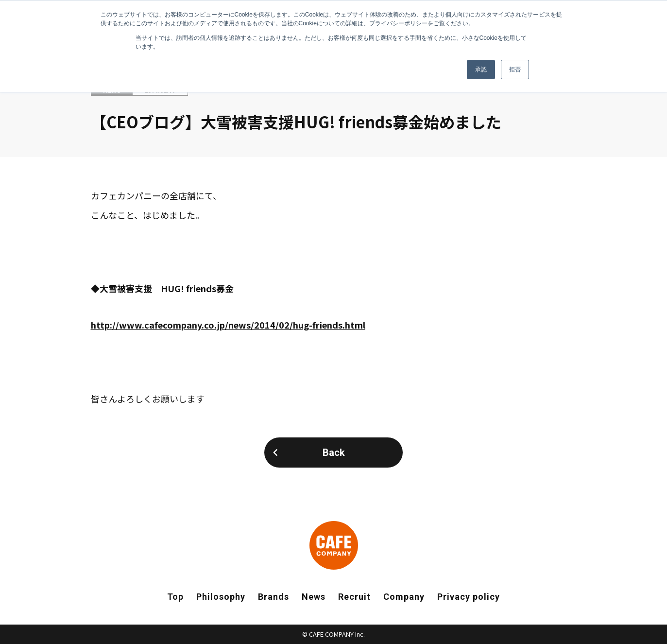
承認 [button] (481, 70)
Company (404, 597)
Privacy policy (469, 597)
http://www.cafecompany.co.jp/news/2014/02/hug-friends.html (228, 325)
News (314, 597)
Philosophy (221, 597)
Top (175, 597)
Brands (274, 597)
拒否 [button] (515, 70)
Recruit (354, 597)
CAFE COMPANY (334, 545)
